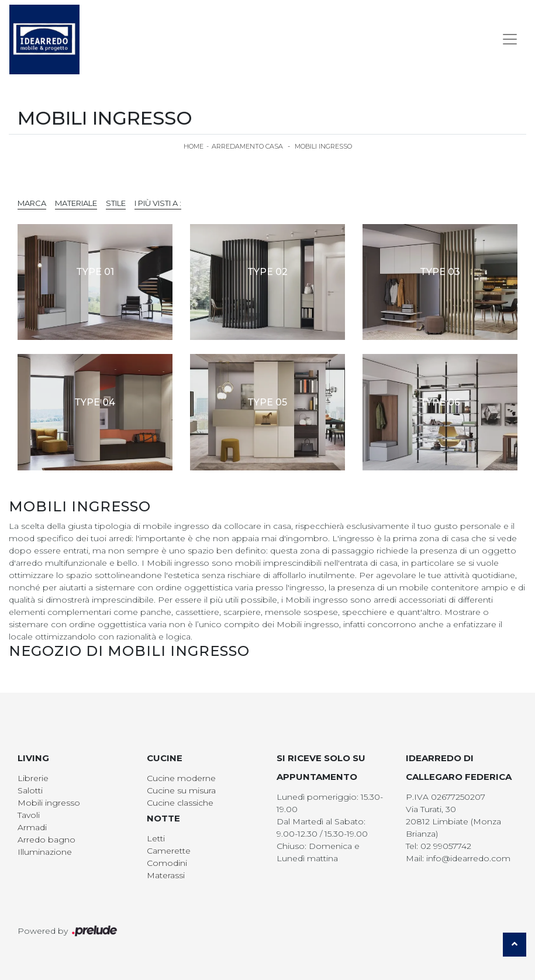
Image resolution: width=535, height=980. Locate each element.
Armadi (32, 827)
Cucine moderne (181, 778)
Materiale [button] (76, 203)
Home (194, 146)
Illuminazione (45, 852)
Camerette (169, 851)
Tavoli (29, 815)
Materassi (166, 875)
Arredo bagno (46, 840)
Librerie (33, 778)
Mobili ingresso (323, 146)
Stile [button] (116, 203)
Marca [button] (32, 203)
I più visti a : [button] (158, 203)
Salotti (30, 790)
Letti (156, 838)
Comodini (167, 863)
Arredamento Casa (247, 146)
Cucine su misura (181, 790)
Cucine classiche (180, 803)
